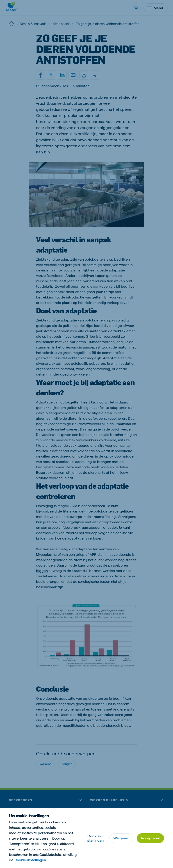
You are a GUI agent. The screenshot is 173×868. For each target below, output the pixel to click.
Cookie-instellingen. (31, 860)
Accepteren (150, 838)
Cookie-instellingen (94, 838)
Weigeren (121, 838)
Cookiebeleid (50, 854)
